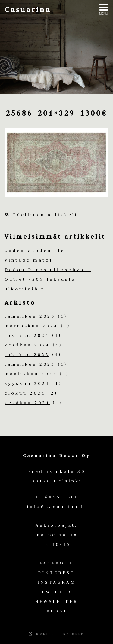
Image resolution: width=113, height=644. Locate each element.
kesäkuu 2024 (27, 345)
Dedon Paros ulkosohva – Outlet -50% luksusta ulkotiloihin (48, 279)
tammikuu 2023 (30, 364)
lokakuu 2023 (27, 355)
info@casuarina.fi (57, 506)
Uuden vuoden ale (35, 250)
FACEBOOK (57, 563)
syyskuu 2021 (27, 383)
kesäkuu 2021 (27, 403)
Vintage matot (29, 260)
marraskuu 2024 (31, 326)
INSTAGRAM (57, 582)
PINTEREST (56, 573)
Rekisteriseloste (56, 634)
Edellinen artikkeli (41, 215)
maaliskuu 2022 (31, 374)
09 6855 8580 (57, 497)
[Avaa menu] (104, 10)
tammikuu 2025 (30, 316)
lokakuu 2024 (27, 335)
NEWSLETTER (56, 601)
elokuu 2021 (25, 393)
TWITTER (56, 592)
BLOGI (57, 611)
